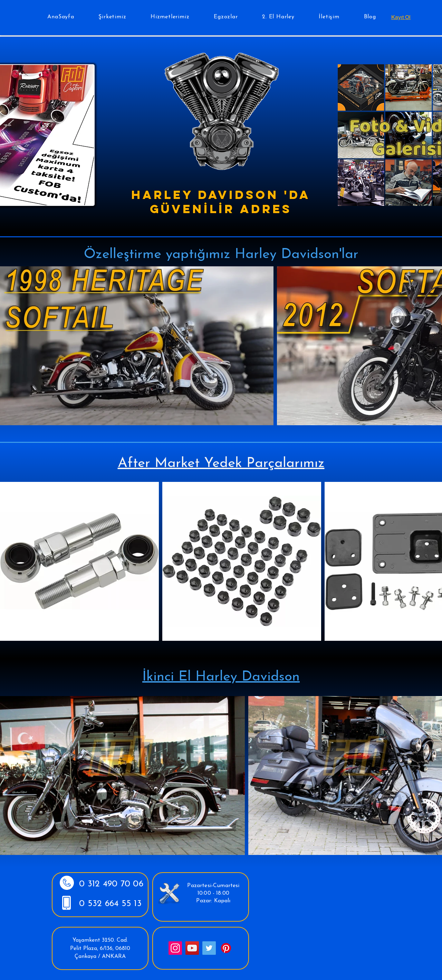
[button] (112, 17)
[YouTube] (192, 948)
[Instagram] (175, 948)
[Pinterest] (226, 948)
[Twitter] (209, 948)
